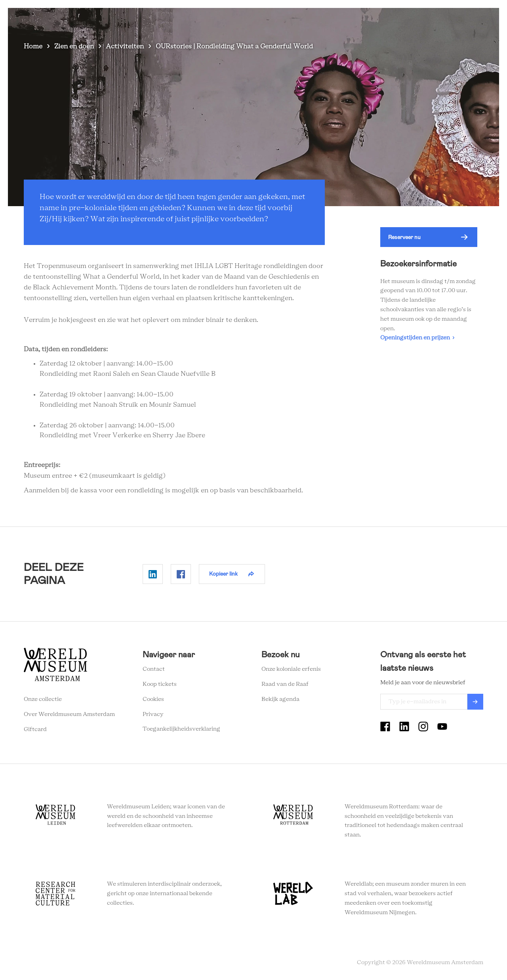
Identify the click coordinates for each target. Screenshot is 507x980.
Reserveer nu (404, 237)
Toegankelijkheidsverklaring (181, 729)
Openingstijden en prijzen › (417, 338)
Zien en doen (240, 20)
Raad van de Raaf (285, 684)
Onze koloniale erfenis (291, 669)
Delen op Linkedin (153, 574)
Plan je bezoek (289, 20)
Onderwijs (391, 20)
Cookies (153, 699)
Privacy (153, 714)
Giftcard (35, 729)
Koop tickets (160, 684)
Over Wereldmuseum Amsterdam (69, 714)
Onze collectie (43, 699)
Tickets (428, 20)
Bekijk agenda (280, 699)
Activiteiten (125, 46)
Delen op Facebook (181, 574)
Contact (154, 669)
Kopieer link (223, 574)
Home (33, 46)
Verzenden (475, 702)
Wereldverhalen (343, 20)
